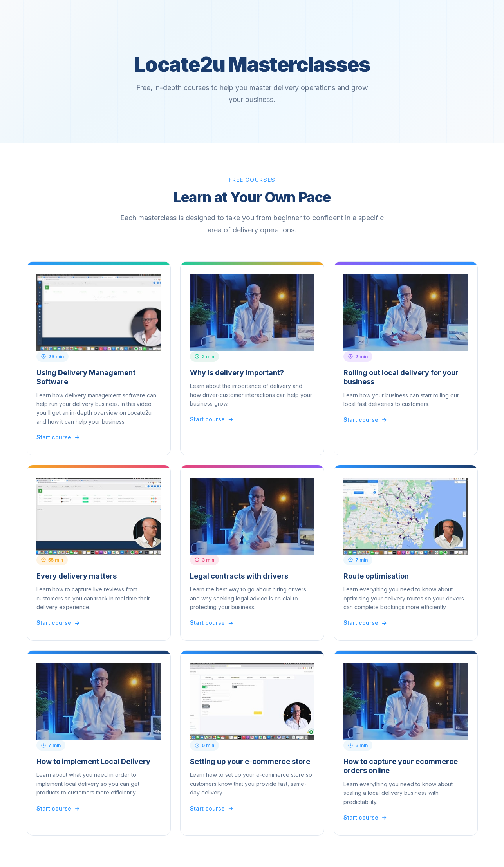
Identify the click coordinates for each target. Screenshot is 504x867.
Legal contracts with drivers (239, 576)
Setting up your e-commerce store (250, 761)
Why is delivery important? (237, 373)
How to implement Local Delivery (93, 761)
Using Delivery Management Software (86, 377)
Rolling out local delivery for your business (401, 377)
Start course (58, 437)
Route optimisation (376, 576)
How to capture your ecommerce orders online (401, 766)
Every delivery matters (77, 576)
